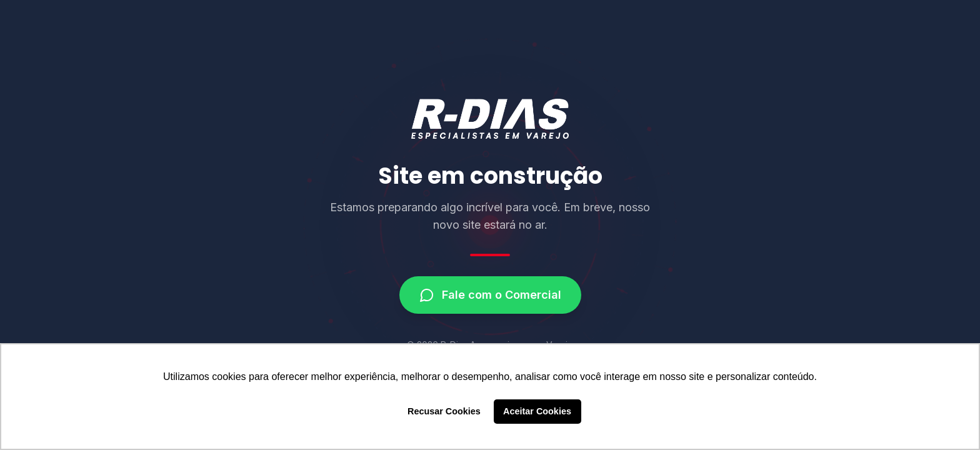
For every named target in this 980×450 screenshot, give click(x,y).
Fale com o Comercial (490, 295)
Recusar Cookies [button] (444, 411)
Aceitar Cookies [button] (537, 411)
